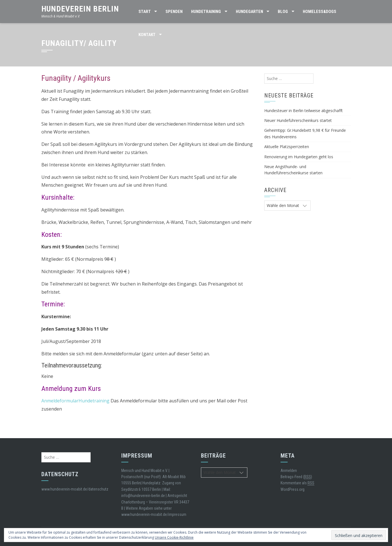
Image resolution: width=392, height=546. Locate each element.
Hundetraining (206, 12)
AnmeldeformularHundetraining (75, 401)
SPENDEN (174, 12)
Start (145, 12)
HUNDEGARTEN (249, 12)
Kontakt (147, 35)
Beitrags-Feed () (296, 477)
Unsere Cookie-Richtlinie (174, 537)
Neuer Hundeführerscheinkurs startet (298, 120)
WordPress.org (293, 489)
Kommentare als (297, 483)
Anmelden (289, 471)
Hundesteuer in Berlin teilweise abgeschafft (303, 111)
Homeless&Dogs (320, 12)
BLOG (283, 12)
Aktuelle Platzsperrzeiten (287, 147)
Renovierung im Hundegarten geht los (299, 157)
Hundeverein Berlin (80, 9)
